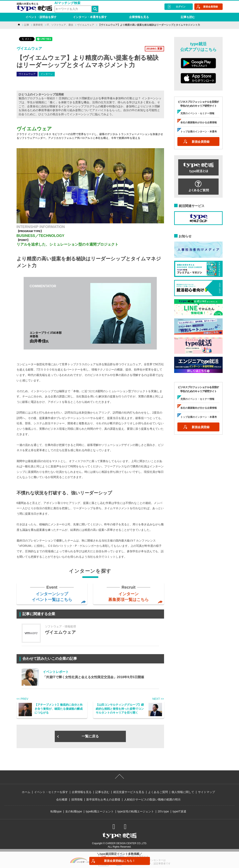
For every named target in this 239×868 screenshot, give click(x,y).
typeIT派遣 (180, 811)
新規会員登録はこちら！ (120, 861)
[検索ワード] (73, 9)
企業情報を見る (139, 17)
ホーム (26, 792)
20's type (163, 811)
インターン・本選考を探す (90, 17)
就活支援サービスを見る (129, 792)
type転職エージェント (100, 811)
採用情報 (77, 799)
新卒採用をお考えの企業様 (103, 799)
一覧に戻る (90, 736)
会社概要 (62, 799)
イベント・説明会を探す (41, 17)
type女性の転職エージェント (136, 811)
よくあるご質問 (158, 792)
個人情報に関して (183, 792)
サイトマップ (206, 792)
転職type (56, 811)
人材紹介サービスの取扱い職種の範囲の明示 (152, 799)
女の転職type (74, 811)
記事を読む (188, 17)
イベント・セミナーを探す (51, 792)
